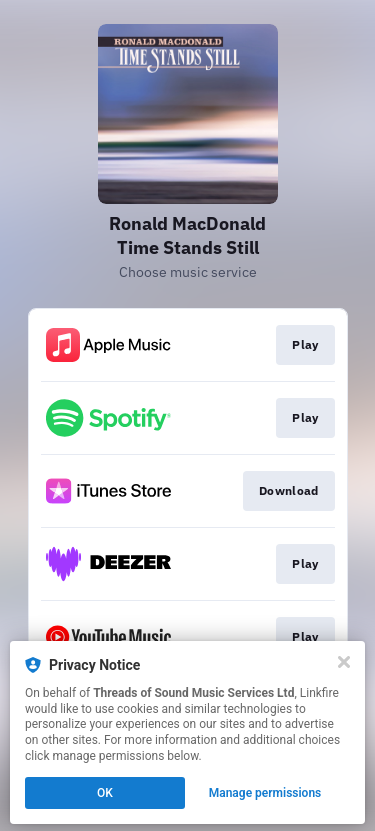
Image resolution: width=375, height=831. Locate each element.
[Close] (344, 662)
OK (105, 793)
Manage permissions (265, 793)
